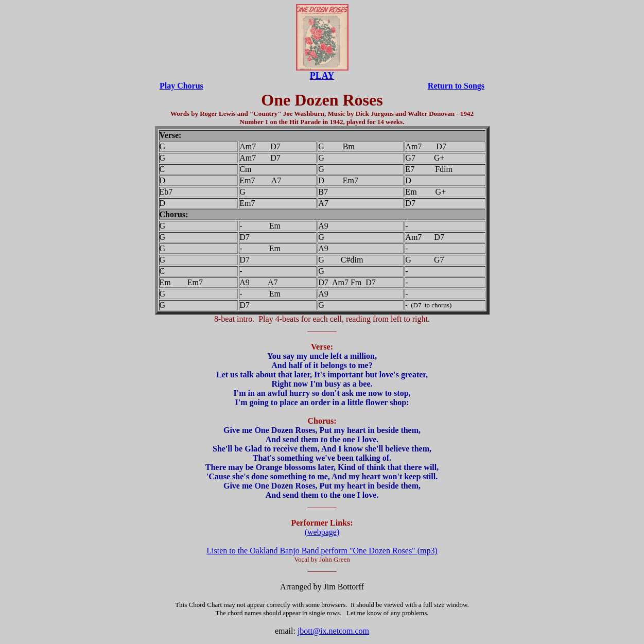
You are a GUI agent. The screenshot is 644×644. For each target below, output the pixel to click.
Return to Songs (456, 86)
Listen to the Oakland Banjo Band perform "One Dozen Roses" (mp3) (322, 551)
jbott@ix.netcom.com (333, 631)
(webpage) (322, 532)
